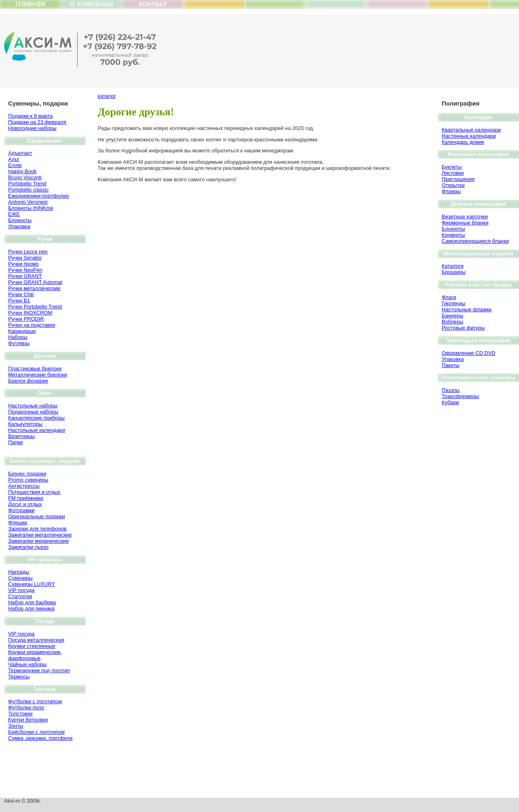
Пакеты (451, 365)
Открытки (453, 185)
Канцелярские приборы (36, 418)
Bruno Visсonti (25, 177)
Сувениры (20, 578)
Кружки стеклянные (32, 646)
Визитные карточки (465, 217)
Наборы (18, 337)
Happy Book (22, 171)
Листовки (453, 173)
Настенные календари (469, 136)
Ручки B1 (19, 300)
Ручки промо (23, 264)
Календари (478, 117)
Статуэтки (20, 596)
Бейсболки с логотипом (36, 732)
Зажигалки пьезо (28, 547)
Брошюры (454, 272)
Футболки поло (26, 707)
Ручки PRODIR (26, 319)
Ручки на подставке (32, 325)
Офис (45, 393)
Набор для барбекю (32, 602)
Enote (15, 165)
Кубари (450, 402)
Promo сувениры (28, 480)
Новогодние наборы (32, 128)
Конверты (453, 235)
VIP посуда (21, 590)
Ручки (45, 239)
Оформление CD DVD (469, 353)
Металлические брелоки (38, 375)
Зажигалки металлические (40, 535)
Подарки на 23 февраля (37, 122)
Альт (14, 159)
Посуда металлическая (36, 640)
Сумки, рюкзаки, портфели (40, 738)
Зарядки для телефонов (37, 529)
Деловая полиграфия (478, 204)
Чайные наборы (27, 664)
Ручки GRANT (25, 276)
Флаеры (451, 191)
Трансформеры (460, 396)
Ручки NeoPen (25, 270)
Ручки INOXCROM (30, 313)
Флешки (18, 523)
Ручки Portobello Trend (35, 307)
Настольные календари (37, 430)
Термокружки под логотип (39, 670)
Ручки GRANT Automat (35, 282)
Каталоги (453, 266)
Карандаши (22, 331)
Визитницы (21, 436)
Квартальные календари (471, 130)
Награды (19, 572)
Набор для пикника (31, 608)
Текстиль (45, 689)
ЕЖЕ (14, 214)
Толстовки (20, 714)
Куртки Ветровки (28, 720)
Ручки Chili (21, 294)
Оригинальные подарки (37, 516)
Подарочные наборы (33, 412)
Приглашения (458, 179)
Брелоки (45, 356)
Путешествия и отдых (34, 492)
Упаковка (19, 226)
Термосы (19, 677)
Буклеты (452, 167)
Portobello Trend (27, 184)
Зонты (16, 726)
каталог (107, 96)
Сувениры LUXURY (32, 584)
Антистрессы (24, 486)
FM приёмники (26, 498)
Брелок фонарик (28, 381)
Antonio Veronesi (28, 202)
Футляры (19, 343)
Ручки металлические (34, 288)
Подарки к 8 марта (30, 116)
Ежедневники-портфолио (38, 196)
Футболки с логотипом (35, 701)
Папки (15, 442)
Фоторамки (21, 510)
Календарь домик (463, 142)
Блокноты (20, 220)
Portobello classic (28, 190)
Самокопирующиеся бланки (475, 241)
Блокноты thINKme (31, 208)
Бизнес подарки (27, 474)
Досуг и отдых (25, 504)
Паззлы (451, 390)
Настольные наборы (33, 406)
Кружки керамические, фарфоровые (35, 655)
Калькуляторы (25, 424)
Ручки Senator (25, 258)
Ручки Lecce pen (28, 252)
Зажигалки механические (38, 541)
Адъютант (20, 153)
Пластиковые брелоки (35, 369)
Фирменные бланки (465, 223)
